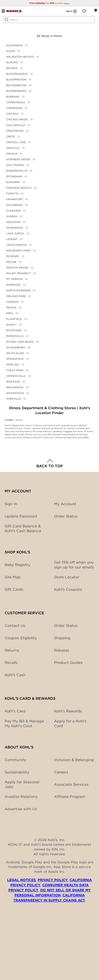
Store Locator (67, 577)
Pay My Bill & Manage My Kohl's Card (24, 723)
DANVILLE (13, 148)
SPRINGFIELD (15, 359)
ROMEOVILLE (15, 336)
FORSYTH (12, 194)
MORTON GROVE (17, 268)
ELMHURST (13, 182)
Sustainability (17, 772)
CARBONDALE (16, 102)
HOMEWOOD (15, 228)
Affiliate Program (70, 797)
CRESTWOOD (15, 131)
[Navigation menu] (3, 11)
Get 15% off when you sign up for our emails (74, 565)
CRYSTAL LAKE (16, 142)
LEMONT (12, 239)
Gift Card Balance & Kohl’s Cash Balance (23, 528)
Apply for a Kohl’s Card (70, 723)
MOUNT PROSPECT (19, 273)
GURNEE (12, 216)
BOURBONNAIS (16, 91)
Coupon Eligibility (21, 638)
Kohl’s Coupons (68, 589)
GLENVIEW (13, 211)
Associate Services (71, 784)
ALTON (11, 51)
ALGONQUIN (14, 45)
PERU (10, 313)
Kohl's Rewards (68, 711)
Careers (61, 772)
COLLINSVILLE (16, 125)
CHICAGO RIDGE (17, 119)
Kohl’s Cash (15, 675)
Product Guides (68, 663)
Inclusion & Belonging (74, 760)
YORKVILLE (14, 399)
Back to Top (50, 466)
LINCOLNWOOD (17, 245)
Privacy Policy (53, 880)
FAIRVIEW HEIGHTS (19, 188)
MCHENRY (13, 256)
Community (15, 760)
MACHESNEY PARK (18, 251)
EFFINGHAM (14, 176)
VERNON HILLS (16, 376)
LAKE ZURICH (15, 233)
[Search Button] (7, 20)
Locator (9, 420)
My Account (65, 504)
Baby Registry (18, 565)
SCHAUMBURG (16, 347)
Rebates (62, 650)
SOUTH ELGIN (15, 353)
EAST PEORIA (15, 165)
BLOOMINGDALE (17, 74)
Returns (12, 650)
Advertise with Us (21, 809)
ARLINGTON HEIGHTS (20, 57)
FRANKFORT (15, 199)
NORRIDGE (13, 285)
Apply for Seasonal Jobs (22, 784)
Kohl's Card (15, 711)
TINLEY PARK (15, 370)
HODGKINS (13, 222)
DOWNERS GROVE (18, 159)
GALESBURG (14, 205)
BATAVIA (12, 68)
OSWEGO (12, 302)
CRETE (11, 137)
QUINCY (11, 325)
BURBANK (13, 97)
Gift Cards (14, 589)
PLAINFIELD (14, 319)
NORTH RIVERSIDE (18, 290)
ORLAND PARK (16, 296)
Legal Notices (21, 880)
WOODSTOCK (15, 393)
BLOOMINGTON (16, 80)
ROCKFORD (14, 330)
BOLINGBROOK (16, 85)
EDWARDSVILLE (17, 171)
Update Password (21, 516)
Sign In (11, 504)
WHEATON (13, 382)
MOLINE (11, 262)
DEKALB (12, 154)
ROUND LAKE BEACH (20, 342)
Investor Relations (21, 797)
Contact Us (15, 626)
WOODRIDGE (15, 387)
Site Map (13, 577)
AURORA (12, 62)
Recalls (11, 663)
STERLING (13, 365)
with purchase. (49, 3)
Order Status (66, 626)
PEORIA (11, 308)
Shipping (62, 638)
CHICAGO (12, 114)
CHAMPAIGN (14, 108)
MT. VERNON (14, 279)
